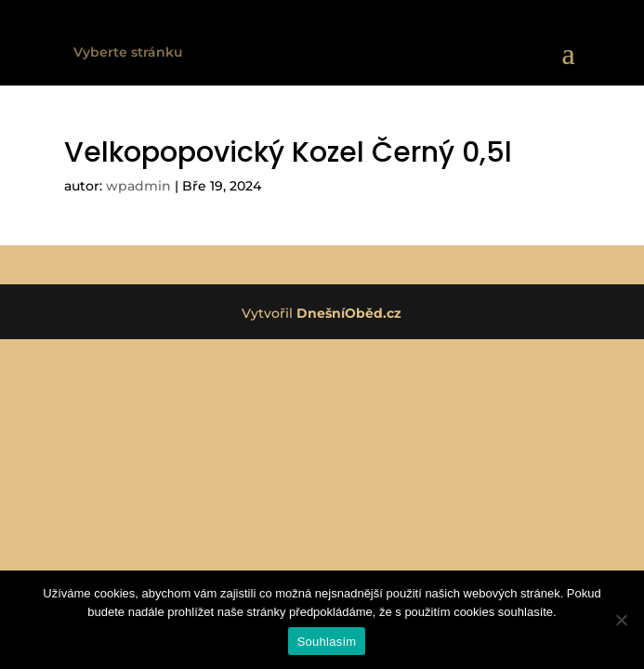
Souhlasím (327, 642)
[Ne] (621, 620)
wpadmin (138, 186)
